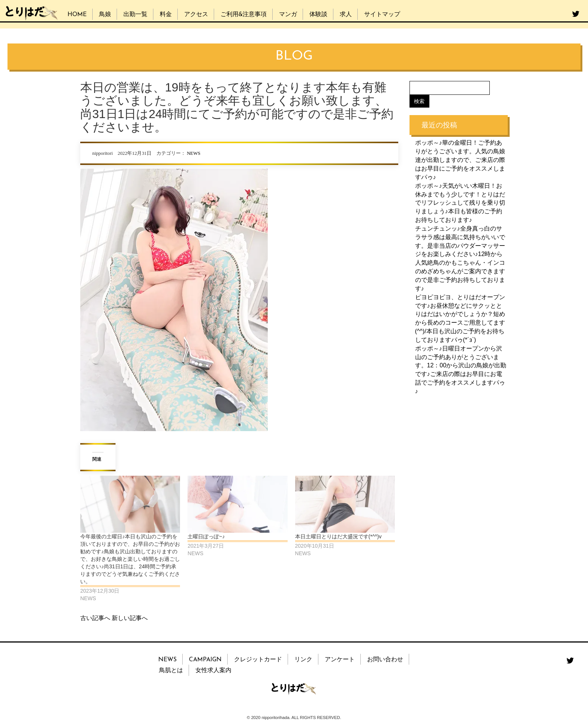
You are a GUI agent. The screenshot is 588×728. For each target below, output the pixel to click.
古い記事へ (95, 618)
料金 (166, 15)
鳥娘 (105, 15)
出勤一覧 (135, 15)
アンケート (340, 660)
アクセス (196, 15)
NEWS (193, 153)
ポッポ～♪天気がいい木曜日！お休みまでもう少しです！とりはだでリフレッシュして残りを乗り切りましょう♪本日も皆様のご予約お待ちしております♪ (460, 202)
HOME (77, 15)
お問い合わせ (385, 660)
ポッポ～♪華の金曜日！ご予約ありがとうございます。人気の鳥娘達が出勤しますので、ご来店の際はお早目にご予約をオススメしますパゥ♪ (460, 160)
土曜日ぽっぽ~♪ (206, 536)
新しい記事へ (130, 618)
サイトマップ (382, 15)
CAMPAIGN (205, 660)
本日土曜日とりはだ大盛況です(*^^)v (338, 536)
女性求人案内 (213, 671)
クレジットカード (258, 660)
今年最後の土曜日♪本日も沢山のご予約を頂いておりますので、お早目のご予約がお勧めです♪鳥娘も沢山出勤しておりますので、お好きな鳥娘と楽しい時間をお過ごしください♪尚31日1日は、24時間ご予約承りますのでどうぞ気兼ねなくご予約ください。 (130, 559)
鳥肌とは (171, 671)
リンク (303, 660)
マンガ (288, 15)
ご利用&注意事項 (244, 15)
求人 (346, 15)
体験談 (318, 15)
